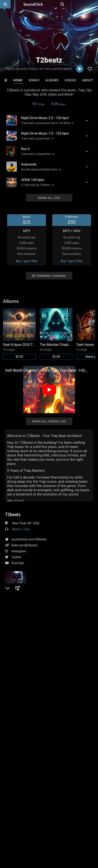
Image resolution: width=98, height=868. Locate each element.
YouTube (18, 563)
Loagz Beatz (39, 769)
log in (37, 693)
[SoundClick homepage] (49, 4)
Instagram (19, 551)
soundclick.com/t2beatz (29, 539)
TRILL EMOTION (64, 769)
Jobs (58, 836)
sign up (22, 693)
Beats (16, 529)
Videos (70, 80)
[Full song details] (87, 120)
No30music (13, 769)
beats (32, 715)
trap (78, 715)
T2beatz (13, 515)
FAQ (18, 836)
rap (22, 715)
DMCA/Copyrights (78, 836)
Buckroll (89, 769)
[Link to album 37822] (56, 334)
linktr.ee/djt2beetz (24, 545)
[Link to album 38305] (19, 334)
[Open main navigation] (5, 4)
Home (18, 80)
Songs (34, 80)
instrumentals (62, 715)
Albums (52, 80)
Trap (26, 529)
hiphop (11, 715)
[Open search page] (94, 4)
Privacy (7, 840)
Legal (21, 840)
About (88, 80)
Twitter (16, 557)
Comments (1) (19, 662)
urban (44, 715)
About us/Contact (37, 836)
